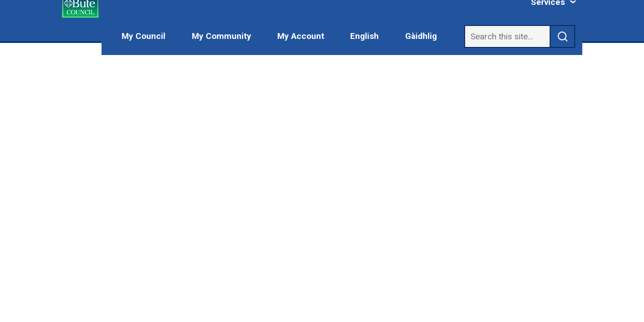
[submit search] (563, 36)
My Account (301, 36)
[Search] (507, 36)
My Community (222, 36)
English (364, 36)
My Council (144, 36)
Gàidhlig (421, 36)
